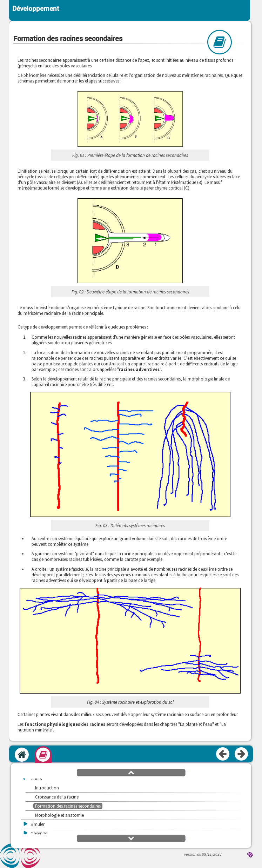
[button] (130, 120)
